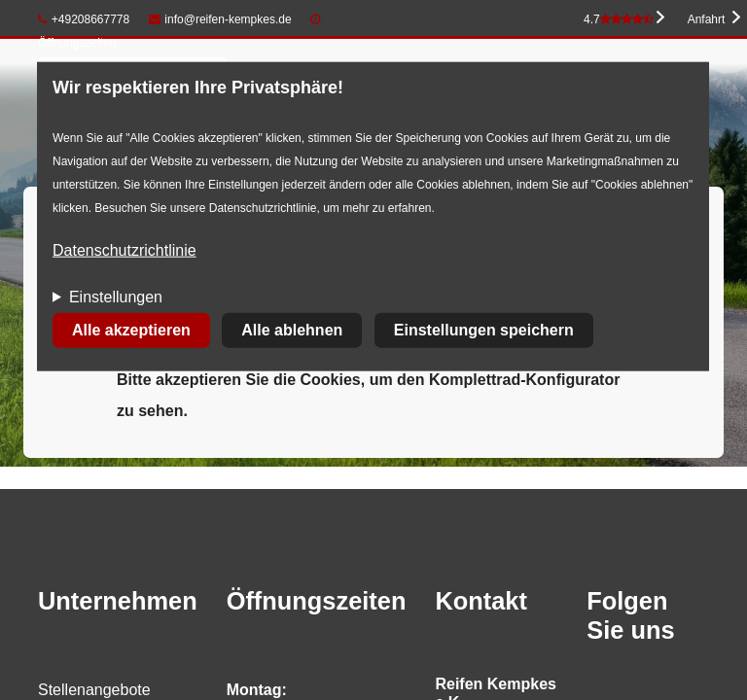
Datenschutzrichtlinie (124, 250)
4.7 (619, 19)
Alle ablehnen (292, 330)
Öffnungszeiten (77, 43)
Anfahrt (707, 19)
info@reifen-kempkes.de (220, 19)
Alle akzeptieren (131, 330)
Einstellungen (116, 297)
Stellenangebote (94, 690)
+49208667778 (84, 19)
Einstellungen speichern (484, 330)
